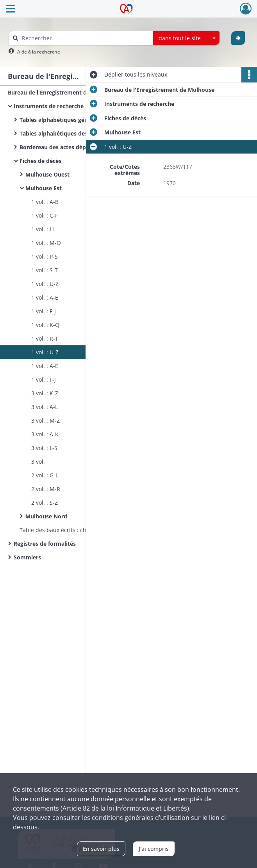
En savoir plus (101, 849)
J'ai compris (154, 849)
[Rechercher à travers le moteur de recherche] (85, 38)
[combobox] (186, 38)
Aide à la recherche (39, 52)
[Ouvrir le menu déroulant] (11, 9)
